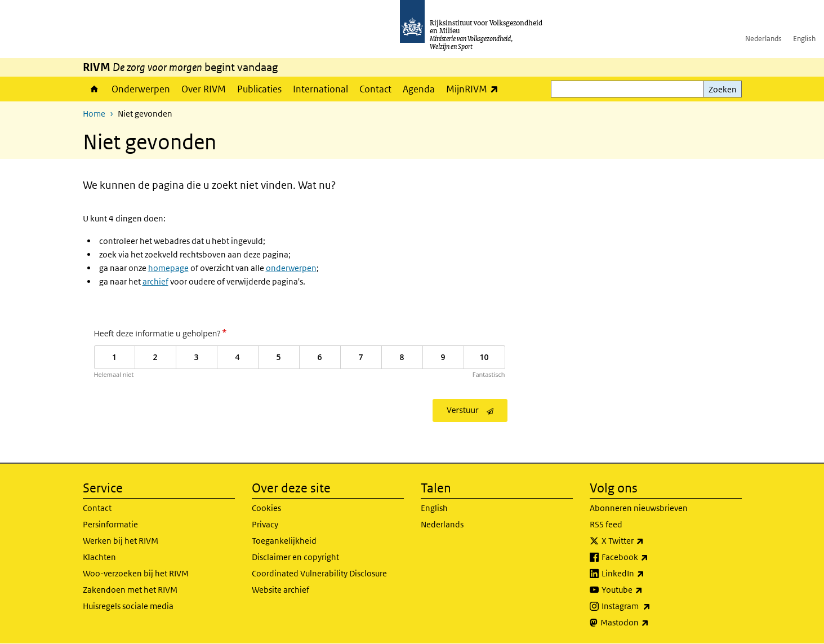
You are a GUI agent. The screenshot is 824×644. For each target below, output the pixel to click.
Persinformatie (110, 524)
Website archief (280, 590)
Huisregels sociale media (128, 606)
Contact (375, 89)
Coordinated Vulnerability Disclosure (319, 573)
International (320, 89)
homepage (168, 268)
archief (155, 281)
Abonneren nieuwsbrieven (639, 508)
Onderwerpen (141, 89)
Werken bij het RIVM (121, 541)
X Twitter (647, 541)
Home (94, 89)
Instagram (651, 606)
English (804, 39)
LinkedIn (648, 574)
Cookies (266, 508)
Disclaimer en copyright (295, 557)
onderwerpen (291, 268)
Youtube (647, 590)
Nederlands (763, 39)
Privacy (265, 524)
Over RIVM (204, 89)
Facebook (650, 557)
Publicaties (259, 89)
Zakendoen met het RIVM (130, 590)
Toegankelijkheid (284, 541)
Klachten (99, 557)
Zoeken (723, 89)
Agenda (419, 89)
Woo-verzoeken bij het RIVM (136, 573)
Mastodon (649, 623)
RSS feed (606, 524)
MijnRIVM (475, 89)
